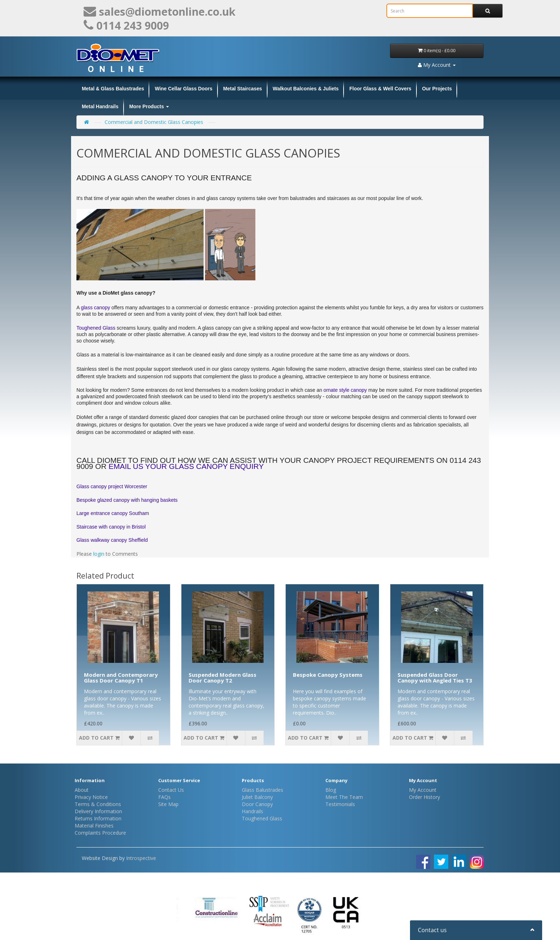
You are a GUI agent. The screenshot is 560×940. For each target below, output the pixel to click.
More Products (149, 106)
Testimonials (340, 804)
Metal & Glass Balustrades (113, 89)
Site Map (168, 804)
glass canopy (95, 307)
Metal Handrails (100, 106)
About (82, 790)
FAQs (164, 797)
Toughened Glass (97, 328)
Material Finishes (94, 826)
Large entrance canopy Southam (113, 513)
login (99, 554)
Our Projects (437, 89)
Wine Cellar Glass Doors (183, 89)
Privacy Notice (91, 797)
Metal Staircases (243, 89)
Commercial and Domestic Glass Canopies (154, 122)
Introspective (141, 858)
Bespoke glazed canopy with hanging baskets (127, 500)
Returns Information (98, 818)
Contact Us (171, 790)
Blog (331, 790)
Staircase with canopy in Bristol (111, 527)
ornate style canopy (346, 390)
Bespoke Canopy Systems (328, 675)
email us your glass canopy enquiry (186, 466)
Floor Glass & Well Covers (380, 89)
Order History (424, 797)
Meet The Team (344, 797)
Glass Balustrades (262, 790)
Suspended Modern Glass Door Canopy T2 (222, 678)
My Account (423, 790)
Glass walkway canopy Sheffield (112, 540)
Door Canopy (257, 804)
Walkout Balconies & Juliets (306, 89)
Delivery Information (98, 811)
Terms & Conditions (98, 804)
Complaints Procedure (100, 833)
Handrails (252, 811)
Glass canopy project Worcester (112, 486)
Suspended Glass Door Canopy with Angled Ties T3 (435, 678)
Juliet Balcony (257, 797)
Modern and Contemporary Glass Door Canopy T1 (121, 678)
